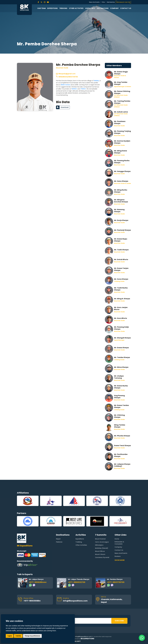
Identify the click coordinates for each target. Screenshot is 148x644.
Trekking (63, 8)
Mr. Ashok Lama (121, 112)
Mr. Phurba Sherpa (122, 436)
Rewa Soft (76, 641)
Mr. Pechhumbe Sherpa (121, 455)
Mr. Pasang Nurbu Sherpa (122, 162)
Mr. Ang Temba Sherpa (121, 83)
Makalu (96, 81)
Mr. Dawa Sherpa (121, 348)
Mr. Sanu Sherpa (121, 181)
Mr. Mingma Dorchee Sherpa (121, 201)
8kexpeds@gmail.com (66, 74)
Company (114, 8)
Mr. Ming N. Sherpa (122, 299)
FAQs (103, 2)
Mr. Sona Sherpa (121, 279)
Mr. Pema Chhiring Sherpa (122, 92)
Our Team (41, 8)
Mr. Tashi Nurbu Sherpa (121, 289)
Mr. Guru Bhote (121, 318)
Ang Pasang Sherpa (119, 397)
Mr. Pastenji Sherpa (122, 230)
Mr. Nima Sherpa (121, 367)
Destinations (103, 8)
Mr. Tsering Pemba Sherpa (122, 102)
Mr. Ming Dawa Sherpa (121, 152)
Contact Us (126, 8)
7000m (83, 89)
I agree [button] (10, 636)
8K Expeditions (87, 639)
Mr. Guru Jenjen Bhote (121, 308)
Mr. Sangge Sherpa (122, 171)
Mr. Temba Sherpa (122, 357)
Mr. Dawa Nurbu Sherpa (121, 387)
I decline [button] (18, 636)
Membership (111, 2)
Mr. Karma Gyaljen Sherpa (122, 142)
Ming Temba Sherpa (120, 426)
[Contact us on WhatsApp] (142, 638)
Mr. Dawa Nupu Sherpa (121, 240)
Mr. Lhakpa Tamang (119, 377)
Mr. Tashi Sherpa (121, 250)
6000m (74, 89)
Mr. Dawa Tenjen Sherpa (121, 269)
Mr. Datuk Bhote (121, 259)
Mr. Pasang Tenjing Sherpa (122, 132)
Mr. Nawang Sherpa (119, 210)
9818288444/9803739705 (67, 77)
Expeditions (52, 8)
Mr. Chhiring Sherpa (119, 416)
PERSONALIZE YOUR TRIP (123, 2)
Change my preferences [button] (32, 636)
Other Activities (76, 8)
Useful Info (90, 8)
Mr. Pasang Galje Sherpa (121, 328)
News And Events (94, 2)
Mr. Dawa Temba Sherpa (121, 406)
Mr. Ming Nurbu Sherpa (121, 191)
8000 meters (66, 85)
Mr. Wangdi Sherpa (122, 338)
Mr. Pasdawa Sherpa (120, 122)
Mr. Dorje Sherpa (121, 220)
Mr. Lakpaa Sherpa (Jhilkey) (122, 465)
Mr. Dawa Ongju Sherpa (121, 73)
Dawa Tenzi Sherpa (122, 446)
